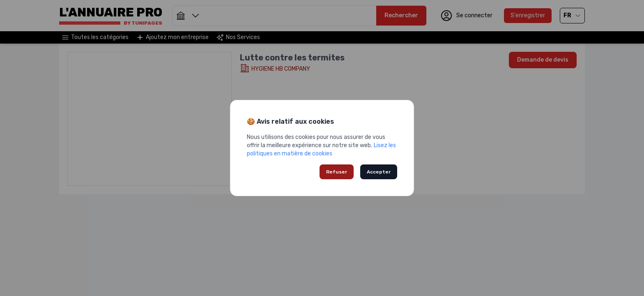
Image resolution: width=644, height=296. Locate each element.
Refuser (337, 172)
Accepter (379, 172)
